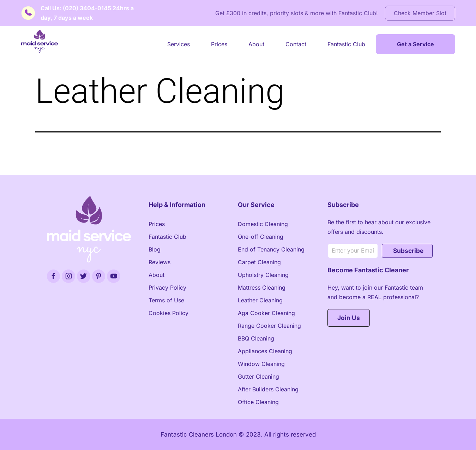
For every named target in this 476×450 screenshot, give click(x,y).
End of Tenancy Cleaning (271, 249)
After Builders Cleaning (268, 389)
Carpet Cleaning (259, 262)
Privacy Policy (167, 288)
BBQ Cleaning (256, 338)
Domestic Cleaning (263, 224)
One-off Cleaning (261, 237)
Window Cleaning (261, 364)
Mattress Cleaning (262, 288)
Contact (296, 44)
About (256, 44)
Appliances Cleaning (265, 351)
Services (179, 44)
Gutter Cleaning (258, 377)
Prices (219, 44)
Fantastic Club (346, 44)
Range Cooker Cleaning (269, 326)
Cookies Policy (168, 313)
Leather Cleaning (260, 300)
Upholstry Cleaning (263, 275)
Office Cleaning (258, 402)
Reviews (159, 262)
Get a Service (415, 44)
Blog (155, 249)
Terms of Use (166, 300)
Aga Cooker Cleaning (266, 313)
